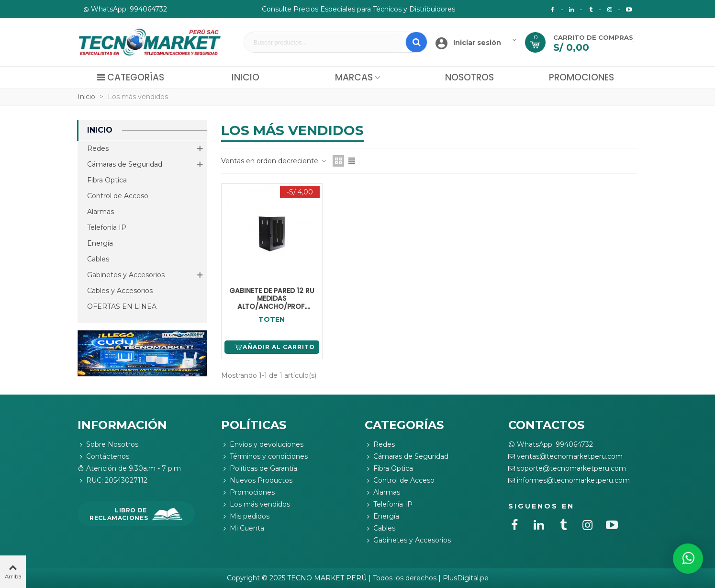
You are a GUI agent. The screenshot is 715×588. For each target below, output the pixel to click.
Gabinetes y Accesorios (126, 275)
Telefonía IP (107, 227)
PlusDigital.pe (466, 578)
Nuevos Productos (257, 481)
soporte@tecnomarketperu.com (567, 469)
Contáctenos (103, 457)
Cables (98, 259)
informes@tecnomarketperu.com (569, 481)
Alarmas (101, 212)
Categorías (130, 77)
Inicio (246, 77)
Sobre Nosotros (108, 445)
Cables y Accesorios (120, 291)
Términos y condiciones (264, 457)
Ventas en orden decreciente (274, 161)
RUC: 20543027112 (112, 481)
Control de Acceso (118, 196)
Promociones (581, 77)
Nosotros (469, 77)
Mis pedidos (245, 516)
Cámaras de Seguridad (125, 164)
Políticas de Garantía (259, 469)
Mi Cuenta (243, 528)
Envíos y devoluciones (262, 445)
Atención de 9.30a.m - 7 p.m (129, 469)
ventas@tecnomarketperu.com (565, 457)
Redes (98, 148)
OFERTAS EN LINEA (122, 306)
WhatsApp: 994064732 (551, 445)
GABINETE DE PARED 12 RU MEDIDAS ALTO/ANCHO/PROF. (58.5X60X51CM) (272, 299)
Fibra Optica (107, 180)
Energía (100, 243)
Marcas (354, 77)
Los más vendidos (256, 504)
